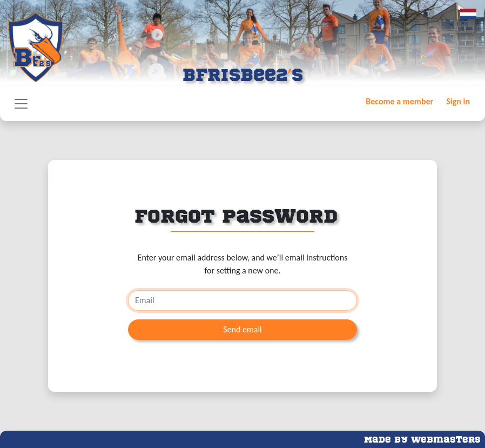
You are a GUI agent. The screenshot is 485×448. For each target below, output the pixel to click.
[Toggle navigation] (21, 104)
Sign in (458, 101)
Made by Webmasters (422, 439)
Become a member (399, 101)
